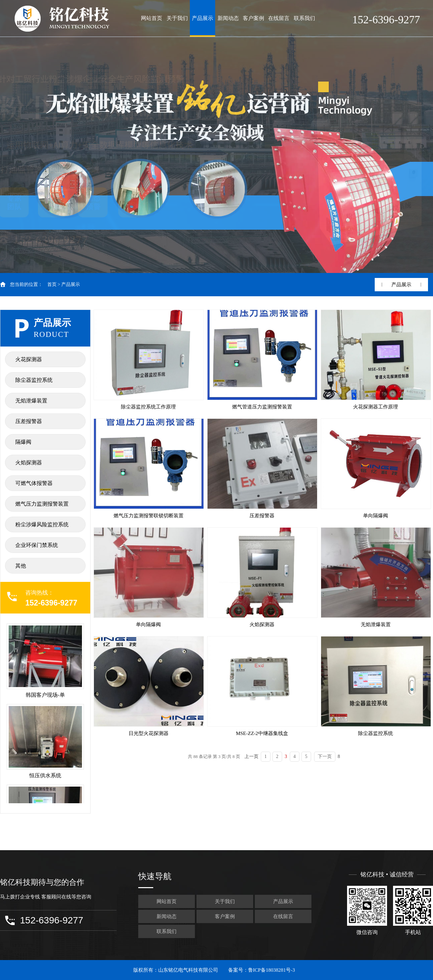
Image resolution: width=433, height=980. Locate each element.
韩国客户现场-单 (45, 695)
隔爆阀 (23, 442)
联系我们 (304, 18)
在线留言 (279, 18)
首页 (52, 284)
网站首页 (152, 18)
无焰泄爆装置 (31, 401)
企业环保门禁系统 (37, 545)
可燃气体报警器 (34, 483)
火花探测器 (29, 359)
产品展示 (203, 18)
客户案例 (253, 18)
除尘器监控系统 (34, 380)
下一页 (325, 756)
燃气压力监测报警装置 (42, 504)
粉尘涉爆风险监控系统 (42, 524)
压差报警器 (29, 421)
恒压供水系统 (45, 775)
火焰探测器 (29, 463)
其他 (21, 566)
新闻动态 (228, 18)
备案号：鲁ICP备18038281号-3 (262, 970)
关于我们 (177, 18)
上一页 (251, 756)
